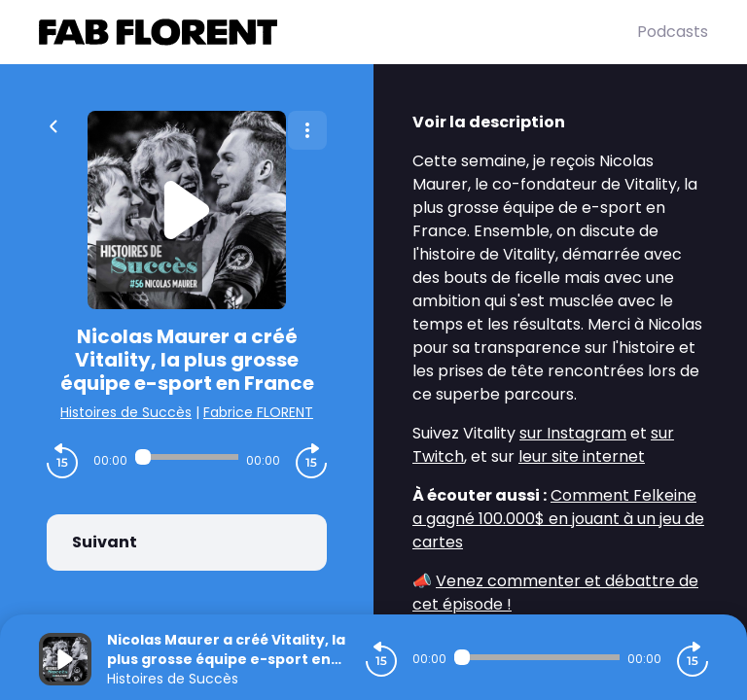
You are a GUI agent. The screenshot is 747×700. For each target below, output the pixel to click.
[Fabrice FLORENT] (338, 32)
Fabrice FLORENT (258, 412)
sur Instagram (573, 433)
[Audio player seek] (187, 457)
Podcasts (673, 32)
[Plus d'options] (307, 130)
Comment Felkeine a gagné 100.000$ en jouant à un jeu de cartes (558, 519)
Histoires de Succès (126, 412)
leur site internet (582, 456)
